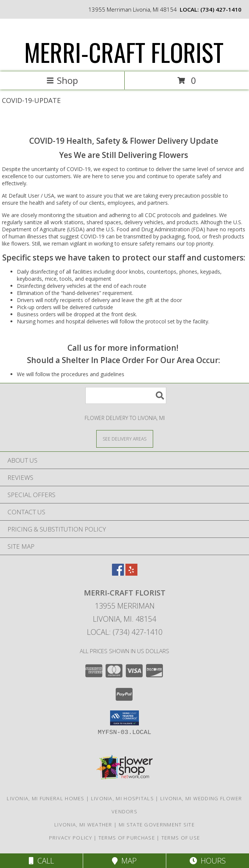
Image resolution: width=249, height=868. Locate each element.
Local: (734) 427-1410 (125, 632)
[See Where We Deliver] (125, 438)
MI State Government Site (157, 825)
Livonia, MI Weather (83, 825)
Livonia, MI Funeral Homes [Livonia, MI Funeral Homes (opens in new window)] (46, 798)
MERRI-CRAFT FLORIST (124, 52)
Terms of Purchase (127, 838)
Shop (62, 80)
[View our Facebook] (118, 573)
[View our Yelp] (131, 573)
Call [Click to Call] (41, 861)
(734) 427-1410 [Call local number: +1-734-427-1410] (221, 9)
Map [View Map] (124, 861)
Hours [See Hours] (208, 861)
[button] (124, 718)
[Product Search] (126, 395)
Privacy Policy (71, 838)
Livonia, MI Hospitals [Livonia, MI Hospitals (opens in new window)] (122, 798)
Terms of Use (181, 838)
